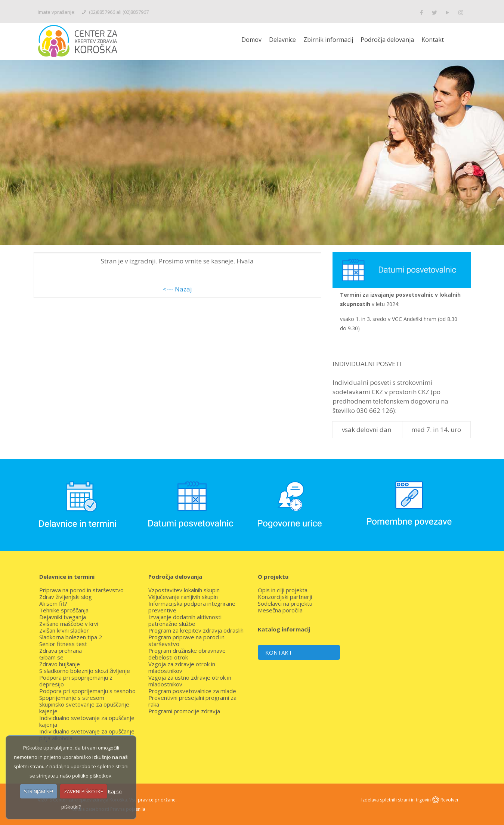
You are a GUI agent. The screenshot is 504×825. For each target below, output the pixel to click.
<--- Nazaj (177, 289)
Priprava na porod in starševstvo (81, 590)
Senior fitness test (63, 644)
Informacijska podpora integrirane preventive (192, 607)
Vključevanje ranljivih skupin (183, 597)
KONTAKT (279, 652)
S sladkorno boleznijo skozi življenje (85, 671)
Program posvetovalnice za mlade (192, 691)
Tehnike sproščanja (64, 610)
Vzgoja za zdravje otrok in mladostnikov (182, 667)
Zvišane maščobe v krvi (69, 624)
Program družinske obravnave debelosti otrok (187, 654)
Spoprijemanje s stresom (72, 698)
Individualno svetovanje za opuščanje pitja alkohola (87, 735)
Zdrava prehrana (61, 651)
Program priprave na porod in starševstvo (186, 640)
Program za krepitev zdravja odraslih (196, 630)
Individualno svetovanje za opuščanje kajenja (87, 721)
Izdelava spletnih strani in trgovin (397, 800)
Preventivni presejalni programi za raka (192, 701)
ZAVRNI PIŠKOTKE (84, 791)
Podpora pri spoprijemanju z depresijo (76, 681)
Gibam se (51, 657)
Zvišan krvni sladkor (64, 630)
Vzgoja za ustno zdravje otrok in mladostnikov (190, 681)
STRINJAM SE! (38, 791)
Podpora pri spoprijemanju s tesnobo (87, 691)
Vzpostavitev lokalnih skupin (184, 590)
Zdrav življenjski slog (66, 597)
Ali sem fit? (53, 603)
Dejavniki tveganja (63, 617)
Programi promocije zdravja (184, 711)
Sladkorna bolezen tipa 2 (71, 637)
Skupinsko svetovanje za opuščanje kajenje (84, 708)
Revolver (450, 800)
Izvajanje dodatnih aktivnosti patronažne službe (185, 620)
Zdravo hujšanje (60, 664)
